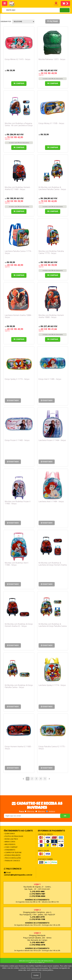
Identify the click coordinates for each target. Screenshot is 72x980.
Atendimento (10, 850)
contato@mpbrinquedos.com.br (18, 875)
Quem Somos (10, 834)
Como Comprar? (11, 847)
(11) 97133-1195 (37, 919)
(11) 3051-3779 (37, 917)
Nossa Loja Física (11, 839)
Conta (56, 4)
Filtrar (53, 21)
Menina (30, 811)
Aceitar (36, 975)
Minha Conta (10, 842)
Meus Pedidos (10, 844)
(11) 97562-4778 (37, 945)
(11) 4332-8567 (37, 942)
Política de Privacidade (14, 836)
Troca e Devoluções (13, 858)
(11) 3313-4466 (37, 891)
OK (65, 816)
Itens (65, 3)
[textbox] (28, 10)
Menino (40, 811)
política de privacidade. (40, 968)
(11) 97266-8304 (37, 896)
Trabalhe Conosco (12, 861)
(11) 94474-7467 (37, 894)
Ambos (51, 811)
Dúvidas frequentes (12, 855)
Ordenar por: (6, 21)
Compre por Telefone (13, 852)
